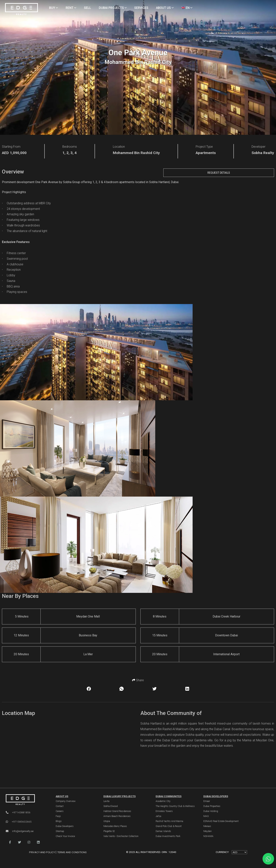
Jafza (158, 816)
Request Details (219, 173)
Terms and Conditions (72, 852)
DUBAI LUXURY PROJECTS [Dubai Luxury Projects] (120, 796)
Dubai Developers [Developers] (65, 826)
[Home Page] (21, 9)
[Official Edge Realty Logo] (27, 800)
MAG (206, 816)
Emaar (207, 801)
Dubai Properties (212, 806)
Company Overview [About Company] (66, 801)
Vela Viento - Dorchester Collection (121, 836)
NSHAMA (208, 836)
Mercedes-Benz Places (115, 826)
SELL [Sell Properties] (88, 8)
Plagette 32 (109, 831)
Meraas (207, 826)
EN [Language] (187, 8)
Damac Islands (163, 831)
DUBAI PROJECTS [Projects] (113, 8)
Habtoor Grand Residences (117, 811)
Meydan (208, 831)
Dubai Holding (211, 811)
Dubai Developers (216, 796)
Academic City (163, 801)
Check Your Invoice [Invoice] (65, 836)
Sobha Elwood (111, 806)
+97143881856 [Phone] (18, 812)
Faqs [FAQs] (58, 816)
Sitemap (60, 831)
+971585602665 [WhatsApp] (19, 822)
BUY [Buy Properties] (54, 8)
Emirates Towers (164, 811)
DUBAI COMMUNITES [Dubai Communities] (169, 796)
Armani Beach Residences (117, 816)
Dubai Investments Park (168, 836)
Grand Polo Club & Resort (169, 826)
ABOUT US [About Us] (165, 8)
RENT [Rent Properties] (71, 8)
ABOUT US (62, 796)
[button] (10, 842)
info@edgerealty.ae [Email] (20, 831)
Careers (60, 811)
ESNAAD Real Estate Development (221, 821)
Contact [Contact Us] (60, 806)
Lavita (106, 801)
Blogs (59, 821)
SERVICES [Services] (141, 8)
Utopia (107, 821)
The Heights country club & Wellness (175, 806)
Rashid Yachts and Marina (169, 821)
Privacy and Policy (42, 852)
